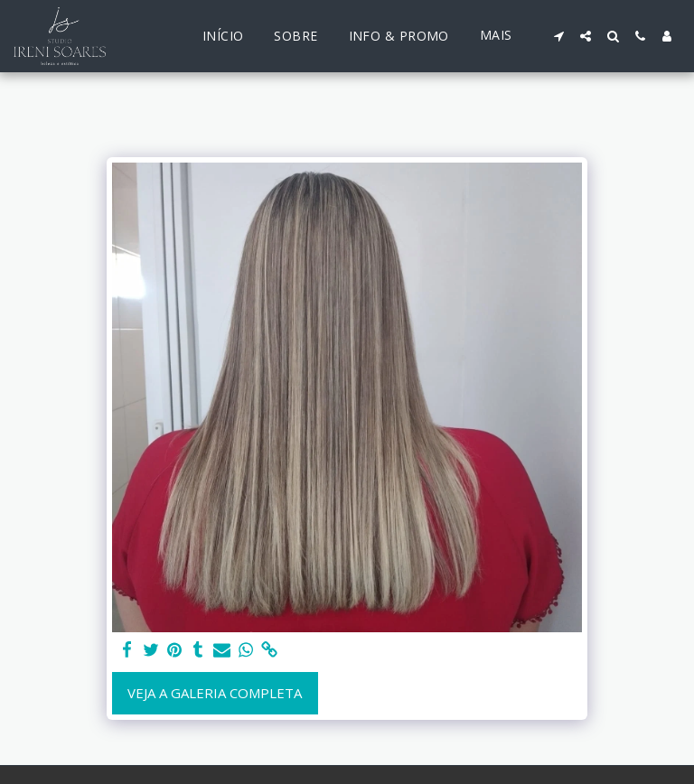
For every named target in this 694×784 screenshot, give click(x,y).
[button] (558, 36)
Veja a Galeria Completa (215, 693)
